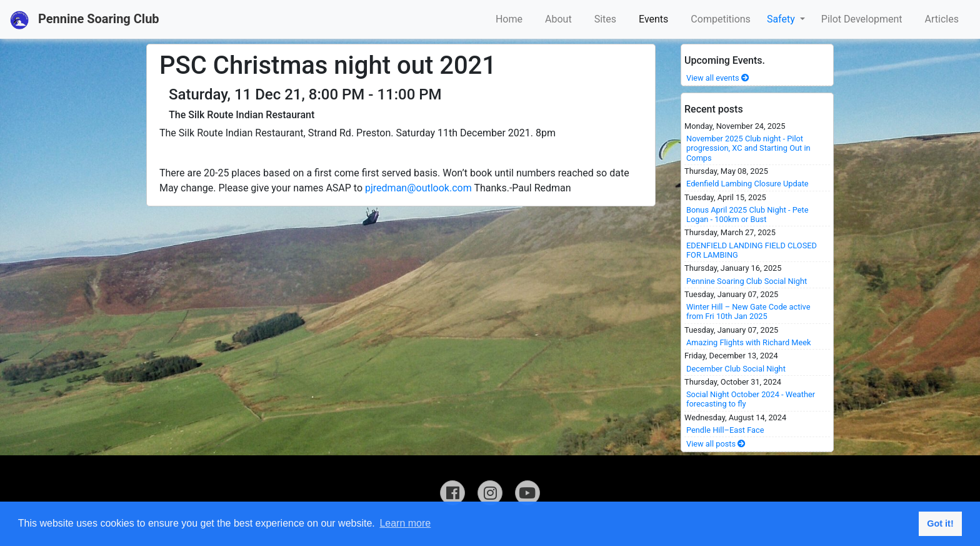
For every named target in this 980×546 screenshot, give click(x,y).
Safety (782, 19)
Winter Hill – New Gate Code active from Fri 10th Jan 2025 (748, 311)
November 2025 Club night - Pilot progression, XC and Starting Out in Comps (748, 148)
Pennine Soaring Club (85, 20)
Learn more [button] (405, 523)
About (558, 19)
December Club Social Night (736, 369)
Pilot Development (862, 19)
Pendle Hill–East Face (725, 430)
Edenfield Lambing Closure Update (747, 184)
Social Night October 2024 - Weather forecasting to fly (751, 399)
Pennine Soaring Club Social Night (747, 281)
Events (653, 19)
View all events (718, 78)
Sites (605, 19)
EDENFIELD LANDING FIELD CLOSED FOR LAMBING (752, 250)
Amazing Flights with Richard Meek (749, 342)
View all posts (716, 444)
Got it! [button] (940, 523)
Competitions (721, 19)
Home (509, 19)
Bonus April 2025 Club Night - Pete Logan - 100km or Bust (747, 215)
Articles (942, 19)
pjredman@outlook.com (418, 188)
